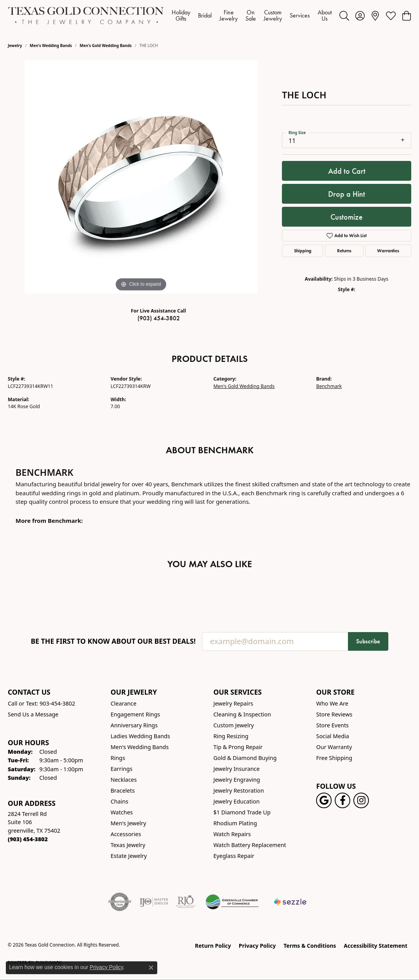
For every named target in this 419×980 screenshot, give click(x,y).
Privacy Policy (257, 946)
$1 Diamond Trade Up (242, 812)
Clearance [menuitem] (124, 703)
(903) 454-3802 (159, 318)
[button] (344, 16)
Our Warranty (334, 747)
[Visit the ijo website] (154, 902)
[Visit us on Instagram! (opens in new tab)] (361, 800)
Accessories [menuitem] (126, 834)
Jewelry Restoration (239, 790)
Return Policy (213, 946)
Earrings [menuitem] (122, 769)
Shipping (303, 251)
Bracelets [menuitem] (123, 790)
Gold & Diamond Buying (245, 758)
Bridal (205, 15)
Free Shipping (334, 758)
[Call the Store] (28, 839)
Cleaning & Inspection (242, 714)
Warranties (388, 251)
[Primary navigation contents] (252, 16)
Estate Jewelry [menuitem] (129, 856)
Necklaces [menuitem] (124, 780)
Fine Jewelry (229, 15)
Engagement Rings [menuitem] (136, 714)
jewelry (15, 45)
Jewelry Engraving (237, 780)
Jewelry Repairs (233, 703)
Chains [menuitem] (120, 801)
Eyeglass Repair (234, 856)
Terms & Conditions (310, 946)
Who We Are (332, 703)
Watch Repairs (232, 834)
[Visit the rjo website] (186, 902)
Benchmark (329, 386)
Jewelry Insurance (237, 769)
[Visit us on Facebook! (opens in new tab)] (343, 800)
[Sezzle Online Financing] (290, 902)
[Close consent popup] (151, 968)
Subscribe (368, 641)
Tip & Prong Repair (238, 747)
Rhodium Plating (235, 823)
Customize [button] (347, 217)
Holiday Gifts (181, 15)
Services (300, 15)
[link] (375, 16)
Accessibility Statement (376, 946)
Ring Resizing (231, 736)
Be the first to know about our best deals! (113, 641)
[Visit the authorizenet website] (120, 902)
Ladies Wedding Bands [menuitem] (140, 736)
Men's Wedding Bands (51, 45)
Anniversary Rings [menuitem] (134, 725)
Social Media (333, 736)
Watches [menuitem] (122, 812)
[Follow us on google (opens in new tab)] (324, 800)
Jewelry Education (237, 801)
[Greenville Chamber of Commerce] (232, 902)
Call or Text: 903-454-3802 (42, 703)
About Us (325, 15)
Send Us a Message (33, 714)
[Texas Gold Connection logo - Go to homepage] (86, 16)
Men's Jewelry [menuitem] (129, 823)
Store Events (332, 725)
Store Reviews (334, 714)
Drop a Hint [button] (347, 194)
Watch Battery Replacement (250, 845)
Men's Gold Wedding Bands (106, 45)
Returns (344, 251)
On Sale (251, 15)
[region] (141, 177)
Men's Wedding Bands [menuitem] (140, 747)
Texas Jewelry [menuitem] (128, 845)
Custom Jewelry (273, 15)
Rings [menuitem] (118, 758)
